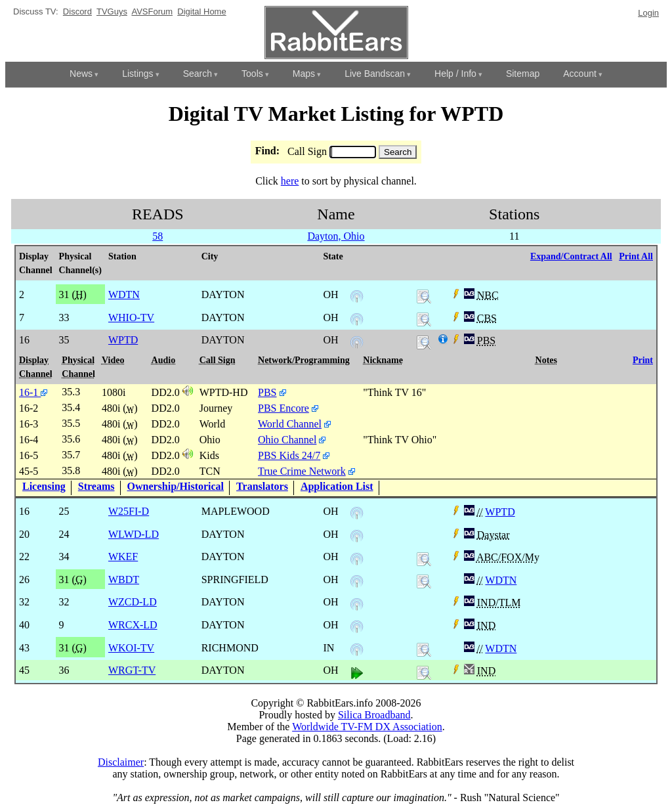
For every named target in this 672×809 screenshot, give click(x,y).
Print (643, 360)
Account (580, 74)
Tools (252, 74)
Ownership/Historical (176, 486)
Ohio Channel (287, 440)
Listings (137, 74)
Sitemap (523, 74)
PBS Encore (283, 408)
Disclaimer (121, 762)
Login (648, 13)
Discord (77, 11)
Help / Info (455, 74)
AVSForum (152, 11)
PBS (267, 392)
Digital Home (201, 11)
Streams (96, 486)
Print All (636, 256)
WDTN (501, 580)
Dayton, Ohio (336, 236)
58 (157, 236)
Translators (262, 486)
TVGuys (112, 11)
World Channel (290, 424)
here (290, 181)
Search (198, 74)
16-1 (33, 392)
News (81, 74)
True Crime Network (302, 471)
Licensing (44, 486)
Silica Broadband (374, 715)
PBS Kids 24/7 (289, 455)
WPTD (500, 512)
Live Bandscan (375, 74)
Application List (337, 486)
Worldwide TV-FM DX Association (367, 727)
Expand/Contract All (571, 256)
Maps (304, 74)
